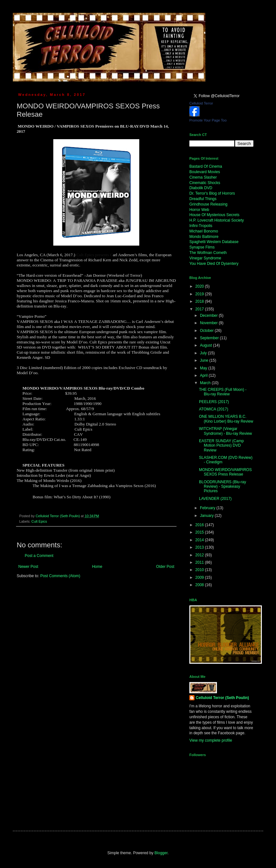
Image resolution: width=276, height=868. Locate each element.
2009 (200, 577)
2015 (200, 532)
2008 (200, 585)
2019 (200, 294)
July (204, 353)
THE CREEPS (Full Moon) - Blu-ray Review (223, 392)
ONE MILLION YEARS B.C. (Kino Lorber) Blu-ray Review (226, 419)
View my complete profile (211, 740)
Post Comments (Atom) (60, 576)
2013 (200, 547)
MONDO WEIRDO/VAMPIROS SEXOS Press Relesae (225, 472)
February (208, 508)
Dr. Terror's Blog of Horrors (212, 193)
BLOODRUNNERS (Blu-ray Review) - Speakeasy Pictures (223, 487)
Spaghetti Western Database (214, 242)
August (207, 345)
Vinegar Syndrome (205, 258)
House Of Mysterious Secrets (214, 215)
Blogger (161, 853)
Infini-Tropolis (201, 226)
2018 (200, 301)
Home (97, 567)
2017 (200, 309)
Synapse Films (202, 247)
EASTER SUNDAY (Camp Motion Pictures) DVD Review (221, 446)
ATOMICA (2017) (214, 409)
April (204, 375)
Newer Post (28, 567)
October (207, 331)
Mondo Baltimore (204, 237)
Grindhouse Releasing (208, 204)
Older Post (165, 567)
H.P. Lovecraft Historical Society (217, 220)
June (205, 360)
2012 (200, 555)
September (210, 338)
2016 (200, 525)
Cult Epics (39, 521)
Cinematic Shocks (205, 183)
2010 (200, 570)
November (209, 323)
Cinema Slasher (203, 177)
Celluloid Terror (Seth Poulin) (222, 698)
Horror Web (199, 210)
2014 (200, 540)
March (206, 383)
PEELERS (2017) (214, 402)
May (204, 368)
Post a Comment (39, 556)
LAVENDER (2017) (215, 499)
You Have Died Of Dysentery (214, 264)
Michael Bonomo (204, 231)
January (207, 516)
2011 (200, 562)
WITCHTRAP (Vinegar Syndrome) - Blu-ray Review (225, 431)
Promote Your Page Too (208, 120)
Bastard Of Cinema (206, 166)
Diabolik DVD (201, 188)
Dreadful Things (203, 199)
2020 (200, 286)
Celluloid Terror (201, 103)
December (209, 316)
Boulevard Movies (205, 172)
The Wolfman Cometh (208, 253)
